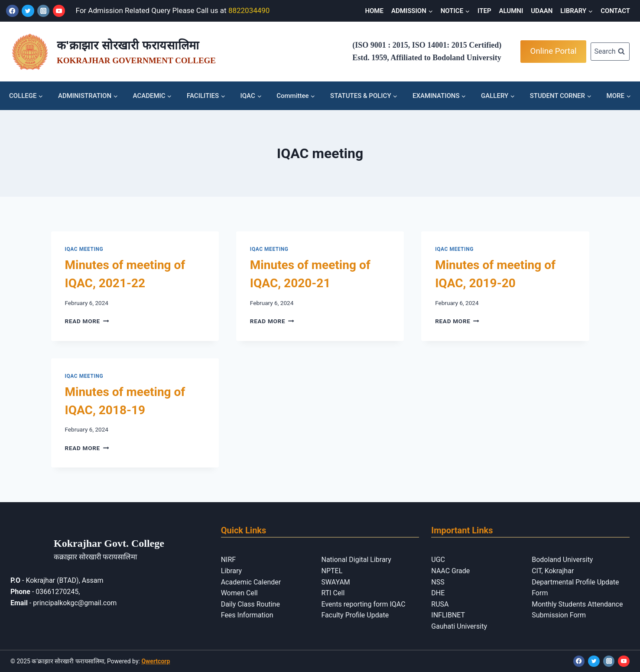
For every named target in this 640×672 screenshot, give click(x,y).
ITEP (484, 11)
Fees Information (247, 615)
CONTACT (615, 11)
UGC (438, 560)
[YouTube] (59, 11)
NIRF (228, 560)
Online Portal (554, 51)
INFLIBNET (448, 615)
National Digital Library (356, 560)
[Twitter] (28, 11)
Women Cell (239, 593)
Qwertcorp (156, 661)
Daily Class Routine (250, 604)
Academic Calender (251, 582)
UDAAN (542, 11)
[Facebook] (12, 11)
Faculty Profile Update (355, 615)
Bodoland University (562, 560)
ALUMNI (511, 11)
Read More (87, 321)
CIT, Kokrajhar (553, 571)
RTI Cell (333, 593)
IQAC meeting (84, 249)
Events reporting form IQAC (363, 604)
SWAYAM (335, 582)
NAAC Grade (450, 571)
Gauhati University (459, 626)
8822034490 (249, 10)
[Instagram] (44, 11)
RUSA (440, 604)
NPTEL (332, 571)
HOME (374, 11)
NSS (438, 582)
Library (231, 571)
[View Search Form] (610, 52)
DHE (438, 593)
